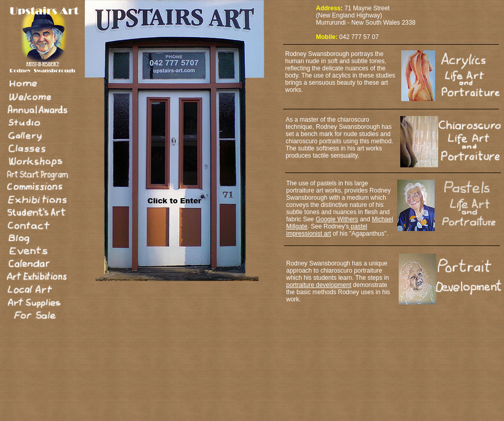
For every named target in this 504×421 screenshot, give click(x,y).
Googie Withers (337, 219)
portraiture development (319, 285)
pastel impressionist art (327, 230)
